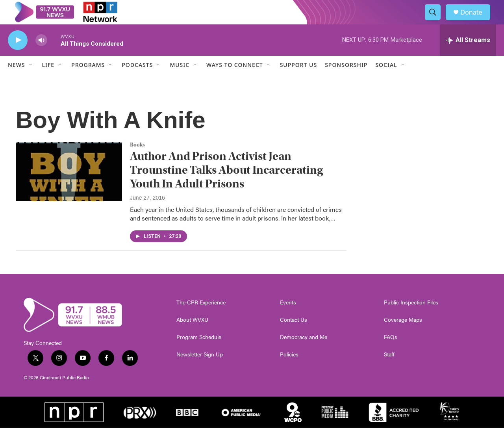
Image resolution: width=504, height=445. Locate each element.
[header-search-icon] (436, 21)
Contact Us (294, 337)
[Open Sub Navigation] (31, 82)
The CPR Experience (201, 319)
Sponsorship (346, 82)
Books (137, 162)
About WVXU (192, 337)
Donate (476, 21)
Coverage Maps (403, 337)
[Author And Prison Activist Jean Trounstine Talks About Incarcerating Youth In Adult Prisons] (69, 189)
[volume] (41, 57)
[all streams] (468, 57)
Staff (389, 371)
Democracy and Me (304, 354)
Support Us (298, 82)
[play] (18, 57)
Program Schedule (199, 354)
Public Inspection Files (411, 319)
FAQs (391, 354)
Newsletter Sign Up (200, 371)
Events (288, 319)
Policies (289, 371)
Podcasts (137, 82)
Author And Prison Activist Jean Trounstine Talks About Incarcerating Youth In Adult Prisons (226, 187)
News (17, 82)
